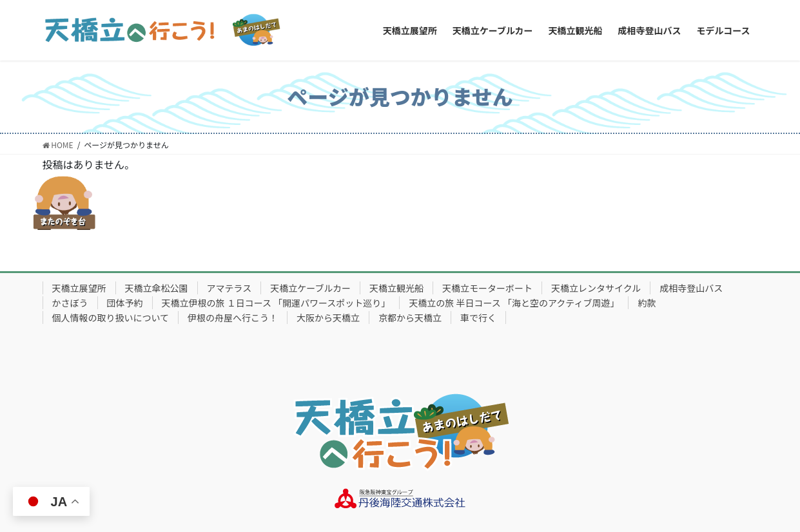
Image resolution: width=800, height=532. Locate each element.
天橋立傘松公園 (157, 288)
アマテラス (229, 288)
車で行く (478, 318)
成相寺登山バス (691, 288)
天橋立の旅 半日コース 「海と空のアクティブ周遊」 (514, 303)
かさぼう (70, 303)
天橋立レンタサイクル (596, 288)
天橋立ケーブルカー (310, 288)
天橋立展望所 (79, 288)
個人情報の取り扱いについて (111, 318)
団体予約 (125, 303)
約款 (647, 303)
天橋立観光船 (396, 288)
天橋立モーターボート (487, 288)
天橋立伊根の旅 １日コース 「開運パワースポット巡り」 (276, 303)
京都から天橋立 (410, 318)
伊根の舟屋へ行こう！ (233, 318)
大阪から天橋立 (328, 318)
